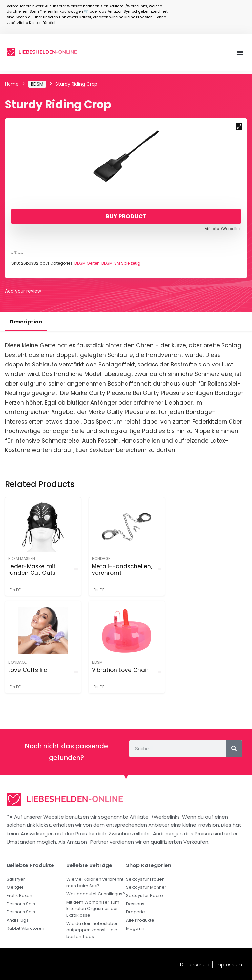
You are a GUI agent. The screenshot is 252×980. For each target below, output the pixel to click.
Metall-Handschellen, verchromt (122, 570)
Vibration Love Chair (36, 670)
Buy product (126, 216)
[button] (240, 52)
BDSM (37, 84)
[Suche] (234, 749)
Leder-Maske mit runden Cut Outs (32, 570)
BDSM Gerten (87, 263)
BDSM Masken (22, 559)
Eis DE (18, 252)
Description (26, 322)
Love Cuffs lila (194, 566)
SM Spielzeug (127, 263)
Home (12, 84)
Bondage (101, 559)
